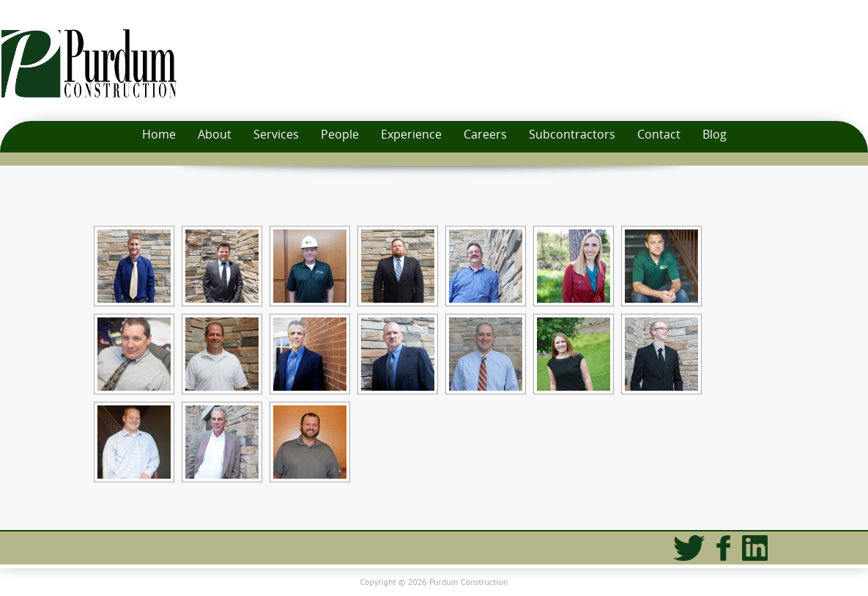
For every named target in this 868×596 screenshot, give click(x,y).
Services (276, 135)
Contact (659, 135)
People (340, 135)
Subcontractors (572, 135)
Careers (485, 135)
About (215, 135)
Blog (715, 135)
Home (159, 135)
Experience (411, 135)
